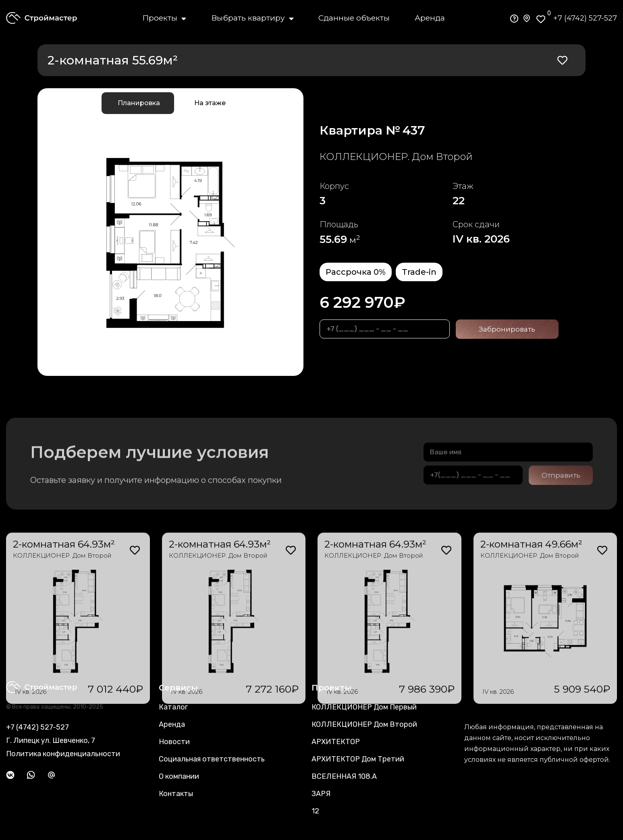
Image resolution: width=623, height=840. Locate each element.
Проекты (164, 18)
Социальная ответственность (212, 759)
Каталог (173, 707)
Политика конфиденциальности (63, 754)
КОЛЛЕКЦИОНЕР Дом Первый (364, 707)
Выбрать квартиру (252, 18)
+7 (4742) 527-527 (585, 18)
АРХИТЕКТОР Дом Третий (358, 759)
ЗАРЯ (321, 794)
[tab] (138, 103)
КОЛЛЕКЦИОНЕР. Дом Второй (218, 643)
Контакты (176, 794)
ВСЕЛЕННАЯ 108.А (344, 776)
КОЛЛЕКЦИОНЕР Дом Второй (364, 724)
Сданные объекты (354, 18)
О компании (179, 776)
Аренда (430, 18)
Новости (174, 742)
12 (315, 811)
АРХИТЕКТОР (336, 742)
